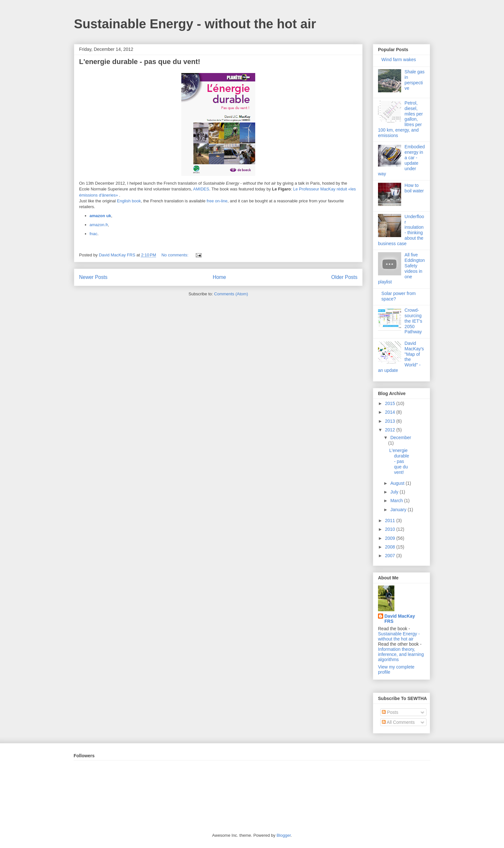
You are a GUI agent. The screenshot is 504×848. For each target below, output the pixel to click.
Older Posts (344, 277)
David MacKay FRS (400, 619)
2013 (391, 421)
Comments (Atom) (231, 294)
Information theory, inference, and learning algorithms (401, 654)
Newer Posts (93, 277)
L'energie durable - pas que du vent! (140, 62)
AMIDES (201, 189)
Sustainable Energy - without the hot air (195, 24)
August (398, 483)
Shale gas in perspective (415, 80)
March (397, 501)
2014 (391, 412)
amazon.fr (99, 225)
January (399, 510)
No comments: (175, 255)
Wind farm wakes (399, 60)
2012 (391, 430)
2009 (391, 538)
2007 (391, 556)
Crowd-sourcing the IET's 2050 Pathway (414, 321)
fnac (94, 234)
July (395, 492)
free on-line (217, 201)
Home (220, 277)
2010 (391, 529)
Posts (390, 712)
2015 (391, 403)
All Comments (398, 722)
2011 (391, 521)
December (401, 438)
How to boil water (414, 188)
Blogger (283, 835)
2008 (391, 547)
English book (129, 201)
